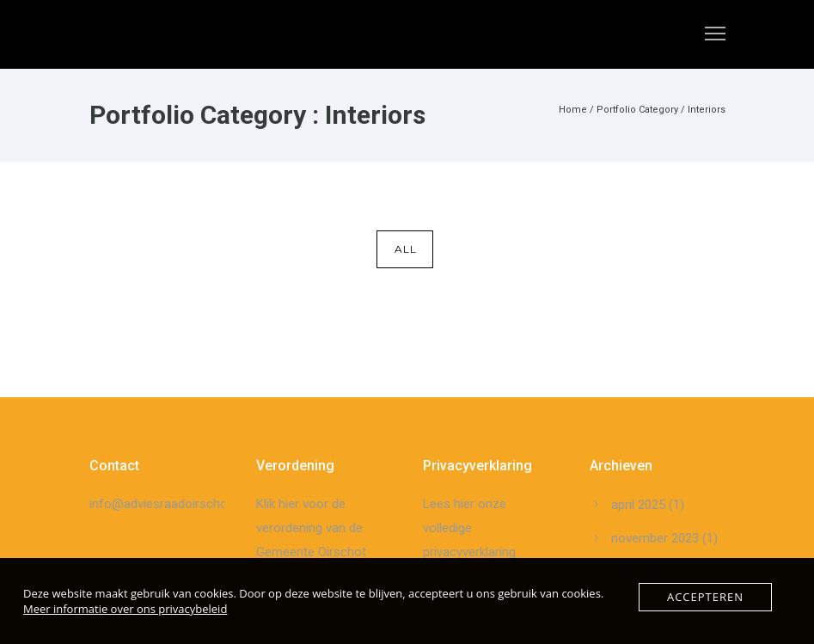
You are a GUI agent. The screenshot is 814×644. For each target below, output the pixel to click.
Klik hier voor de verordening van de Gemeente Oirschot (311, 528)
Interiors (707, 110)
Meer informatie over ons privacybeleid (125, 609)
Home (573, 110)
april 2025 (638, 505)
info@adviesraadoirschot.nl (167, 504)
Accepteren (705, 597)
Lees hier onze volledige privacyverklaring (469, 528)
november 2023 (655, 538)
